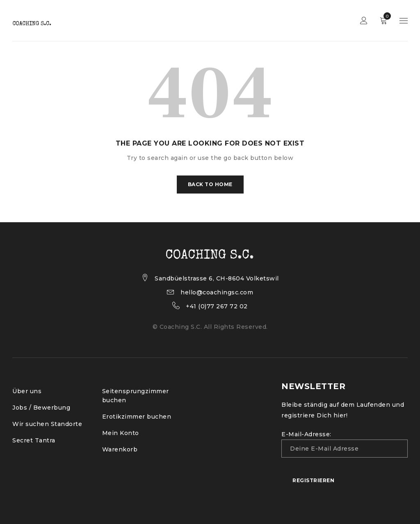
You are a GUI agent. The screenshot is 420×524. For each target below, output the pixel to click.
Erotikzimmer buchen (137, 417)
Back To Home (210, 184)
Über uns (27, 391)
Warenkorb (120, 449)
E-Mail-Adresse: (345, 444)
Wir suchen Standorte (47, 424)
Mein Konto (121, 433)
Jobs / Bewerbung (41, 408)
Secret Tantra (34, 440)
